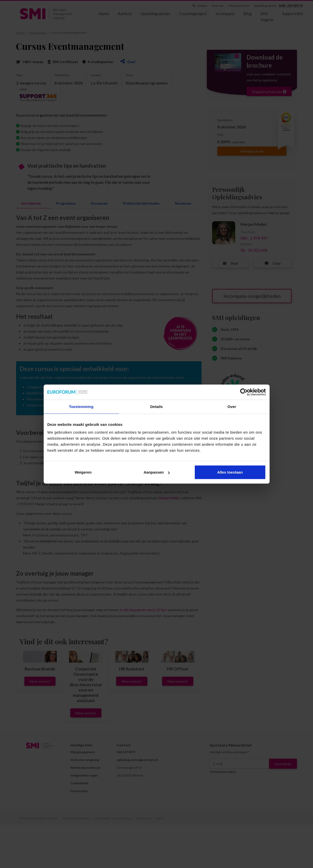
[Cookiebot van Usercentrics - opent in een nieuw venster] (244, 392)
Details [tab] (157, 406)
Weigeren (83, 472)
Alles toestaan (230, 472)
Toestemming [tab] (81, 406)
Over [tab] (232, 406)
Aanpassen (157, 472)
